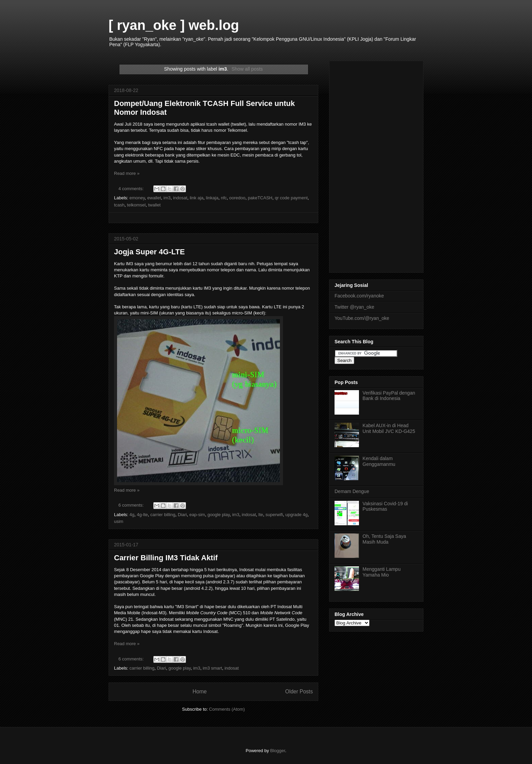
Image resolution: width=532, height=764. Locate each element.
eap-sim (197, 515)
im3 (167, 198)
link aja (196, 198)
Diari (182, 515)
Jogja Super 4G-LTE (149, 252)
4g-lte (142, 515)
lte (261, 515)
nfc (224, 198)
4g (132, 515)
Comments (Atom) (227, 709)
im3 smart (212, 668)
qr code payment (291, 198)
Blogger (278, 751)
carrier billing (163, 515)
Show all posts (247, 69)
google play (218, 515)
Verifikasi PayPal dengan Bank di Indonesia (389, 396)
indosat (180, 198)
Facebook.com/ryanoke (359, 296)
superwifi (274, 515)
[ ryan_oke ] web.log (174, 25)
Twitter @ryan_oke (354, 307)
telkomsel (136, 205)
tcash (119, 205)
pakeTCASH (260, 198)
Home (199, 692)
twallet (154, 205)
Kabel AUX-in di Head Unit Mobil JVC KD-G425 (389, 428)
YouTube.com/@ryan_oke (362, 318)
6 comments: (132, 505)
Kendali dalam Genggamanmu (379, 461)
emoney (137, 198)
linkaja (212, 198)
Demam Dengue (352, 491)
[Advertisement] (376, 165)
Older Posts (299, 692)
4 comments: (132, 189)
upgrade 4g (297, 515)
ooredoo (237, 198)
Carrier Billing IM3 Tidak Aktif (166, 558)
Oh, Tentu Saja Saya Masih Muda (384, 539)
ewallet (154, 198)
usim (119, 521)
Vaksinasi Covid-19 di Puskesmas (385, 506)
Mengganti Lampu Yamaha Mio (382, 572)
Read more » (127, 173)
